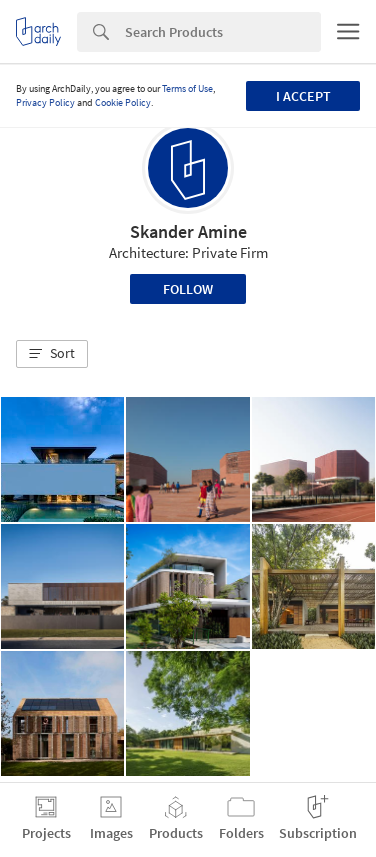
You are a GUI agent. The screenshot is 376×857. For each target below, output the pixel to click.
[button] (52, 354)
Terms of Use (187, 88)
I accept (303, 96)
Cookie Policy (123, 102)
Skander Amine (188, 231)
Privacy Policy (45, 102)
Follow (188, 289)
